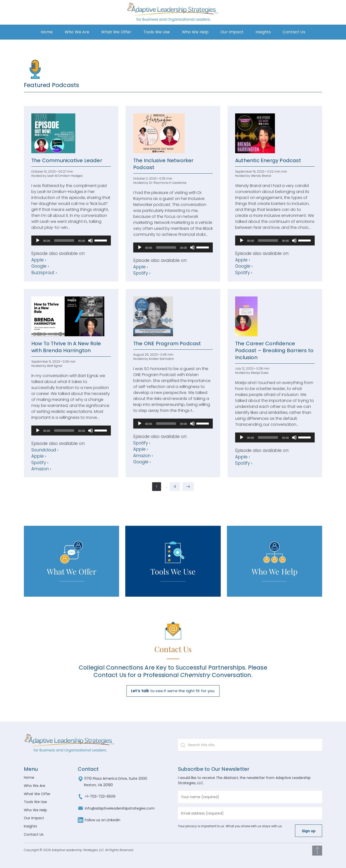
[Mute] (90, 241)
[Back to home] (173, 12)
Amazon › (41, 469)
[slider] (64, 241)
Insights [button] (263, 32)
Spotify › (142, 273)
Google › (40, 266)
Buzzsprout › (44, 273)
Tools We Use (157, 32)
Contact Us (294, 32)
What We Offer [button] (116, 32)
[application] (71, 241)
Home (47, 32)
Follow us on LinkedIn (99, 820)
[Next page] (188, 487)
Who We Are (77, 32)
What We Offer (37, 794)
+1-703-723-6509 (97, 796)
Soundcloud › (45, 450)
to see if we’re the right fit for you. (173, 691)
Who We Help (195, 32)
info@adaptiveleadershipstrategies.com (116, 808)
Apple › (39, 260)
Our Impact (232, 32)
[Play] (38, 241)
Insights (30, 826)
